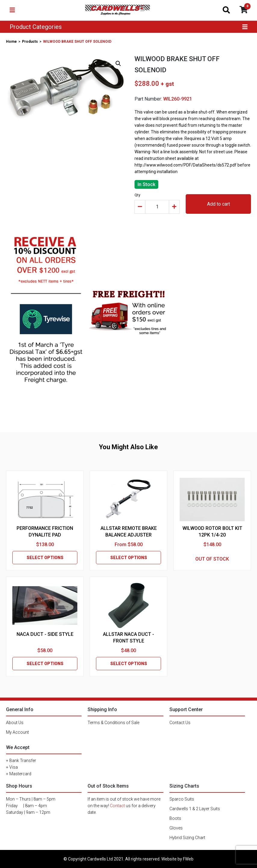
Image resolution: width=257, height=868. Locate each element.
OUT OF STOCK (212, 559)
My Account (17, 732)
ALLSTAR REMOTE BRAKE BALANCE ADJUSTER (129, 532)
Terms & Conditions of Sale (113, 723)
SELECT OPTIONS (45, 558)
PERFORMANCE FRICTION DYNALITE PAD (45, 532)
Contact (117, 806)
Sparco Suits (182, 799)
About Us (15, 723)
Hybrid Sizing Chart (187, 838)
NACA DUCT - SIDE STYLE (45, 634)
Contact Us (180, 723)
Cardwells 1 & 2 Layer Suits (195, 809)
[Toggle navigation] (12, 10)
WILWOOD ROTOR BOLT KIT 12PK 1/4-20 (212, 532)
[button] (118, 64)
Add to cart (218, 204)
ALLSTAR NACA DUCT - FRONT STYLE (128, 638)
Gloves (176, 828)
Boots (175, 818)
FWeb (188, 859)
